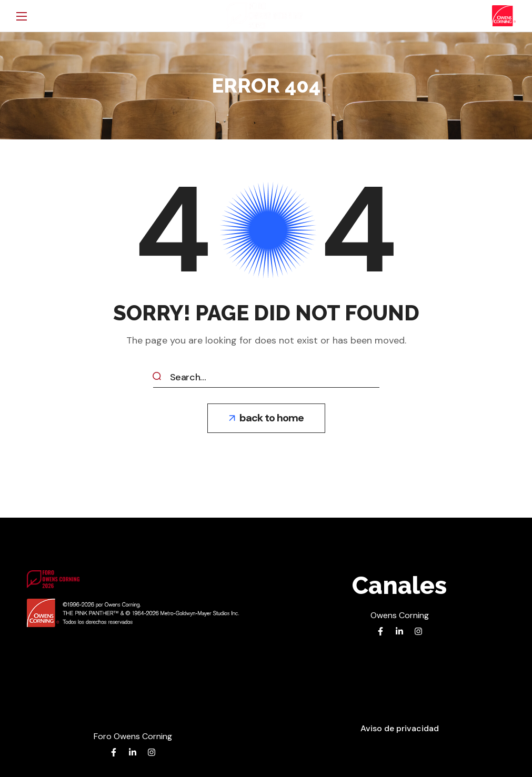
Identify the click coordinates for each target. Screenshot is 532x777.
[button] (266, 418)
